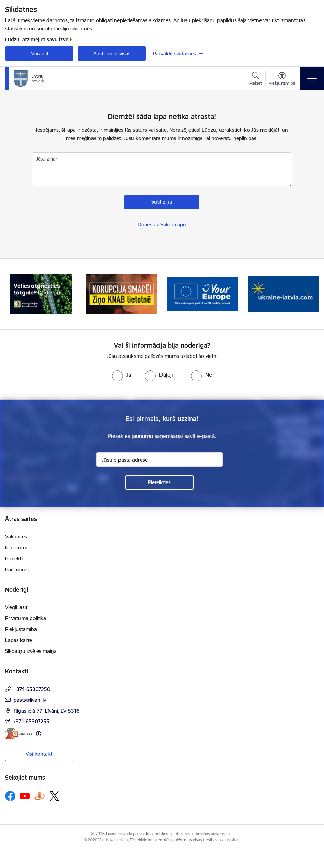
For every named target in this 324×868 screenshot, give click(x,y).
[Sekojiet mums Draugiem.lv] (40, 796)
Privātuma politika (26, 618)
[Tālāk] (308, 294)
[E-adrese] (19, 734)
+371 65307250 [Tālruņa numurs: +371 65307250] (32, 689)
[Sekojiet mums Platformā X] (54, 796)
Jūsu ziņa (46, 159)
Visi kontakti (39, 754)
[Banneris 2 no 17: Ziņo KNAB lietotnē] (121, 293)
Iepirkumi (16, 548)
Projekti (14, 558)
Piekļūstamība (21, 629)
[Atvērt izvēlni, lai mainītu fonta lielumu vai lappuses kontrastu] (282, 80)
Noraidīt (39, 53)
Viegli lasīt (16, 607)
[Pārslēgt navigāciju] (312, 79)
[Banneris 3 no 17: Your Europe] (203, 293)
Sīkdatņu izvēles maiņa (31, 651)
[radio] (122, 375)
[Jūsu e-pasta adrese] (159, 460)
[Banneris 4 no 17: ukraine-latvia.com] (284, 293)
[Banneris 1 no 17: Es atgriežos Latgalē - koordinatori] (41, 293)
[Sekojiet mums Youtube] (25, 796)
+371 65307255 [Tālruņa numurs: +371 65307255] (31, 721)
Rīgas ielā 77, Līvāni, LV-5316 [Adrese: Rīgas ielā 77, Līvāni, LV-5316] (47, 711)
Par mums (17, 569)
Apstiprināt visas (112, 53)
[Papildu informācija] (38, 734)
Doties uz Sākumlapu (162, 225)
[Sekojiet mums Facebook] (10, 796)
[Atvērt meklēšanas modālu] (256, 80)
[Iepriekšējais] (16, 294)
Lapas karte (19, 640)
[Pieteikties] (159, 482)
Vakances (16, 537)
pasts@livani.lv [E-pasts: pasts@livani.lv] (30, 700)
